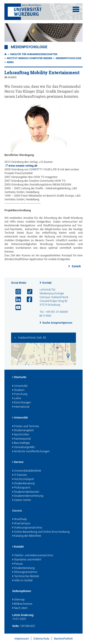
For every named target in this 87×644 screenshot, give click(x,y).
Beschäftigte (21, 443)
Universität (20, 386)
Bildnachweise (22, 604)
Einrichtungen (22, 403)
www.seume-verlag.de (23, 166)
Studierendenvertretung (28, 496)
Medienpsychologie (29, 47)
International (21, 407)
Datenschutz (41, 639)
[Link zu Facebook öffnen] (28, 300)
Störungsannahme (25, 572)
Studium (18, 390)
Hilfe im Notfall (22, 581)
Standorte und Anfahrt (27, 560)
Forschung (20, 394)
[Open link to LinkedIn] (16, 300)
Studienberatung (23, 484)
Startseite (19, 377)
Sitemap (18, 600)
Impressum (22, 639)
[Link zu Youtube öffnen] (16, 308)
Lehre (17, 399)
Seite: (16, 626)
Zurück (76, 266)
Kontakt (47, 283)
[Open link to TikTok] (28, 292)
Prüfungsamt (21, 488)
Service (18, 462)
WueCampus (21, 524)
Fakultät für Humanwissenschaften (34, 54)
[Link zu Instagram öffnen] (16, 292)
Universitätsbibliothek (27, 471)
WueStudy (19, 519)
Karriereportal (21, 439)
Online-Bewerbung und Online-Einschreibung (41, 532)
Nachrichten (21, 435)
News (10, 62)
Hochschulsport (23, 479)
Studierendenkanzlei (26, 492)
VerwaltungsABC (24, 447)
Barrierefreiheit (63, 639)
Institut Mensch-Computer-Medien (30, 58)
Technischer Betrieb (26, 576)
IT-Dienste (19, 475)
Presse (17, 564)
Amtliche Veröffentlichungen (31, 452)
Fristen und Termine (26, 427)
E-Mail (47, 316)
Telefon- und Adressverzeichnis (33, 556)
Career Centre (22, 500)
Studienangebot (23, 431)
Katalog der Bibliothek (27, 536)
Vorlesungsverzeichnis (27, 528)
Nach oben (20, 608)
